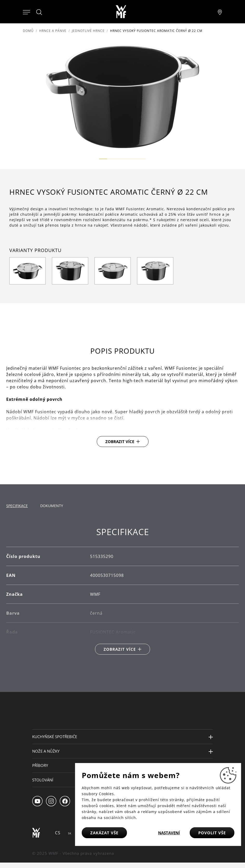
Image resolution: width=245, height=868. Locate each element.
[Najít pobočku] (220, 12)
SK (70, 833)
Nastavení (169, 833)
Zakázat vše (104, 833)
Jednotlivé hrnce (88, 31)
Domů (28, 31)
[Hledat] (39, 12)
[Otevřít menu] (26, 12)
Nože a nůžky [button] (46, 751)
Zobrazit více (120, 442)
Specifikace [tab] (17, 506)
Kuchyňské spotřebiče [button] (55, 737)
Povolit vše (212, 833)
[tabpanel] (122, 591)
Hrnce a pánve (53, 31)
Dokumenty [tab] (52, 506)
